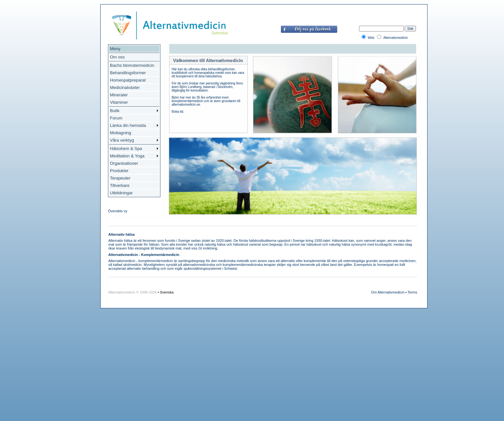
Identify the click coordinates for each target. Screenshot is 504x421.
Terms (412, 292)
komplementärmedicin (156, 261)
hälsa (128, 241)
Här (174, 69)
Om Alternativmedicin (388, 292)
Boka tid (177, 112)
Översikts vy (118, 211)
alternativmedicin (196, 265)
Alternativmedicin (122, 261)
